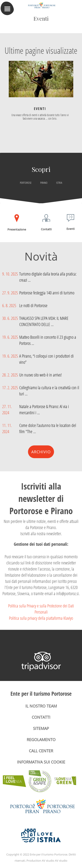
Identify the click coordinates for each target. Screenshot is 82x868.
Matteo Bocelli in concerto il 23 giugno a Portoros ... (48, 340)
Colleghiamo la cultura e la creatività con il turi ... (49, 391)
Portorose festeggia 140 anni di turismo (47, 293)
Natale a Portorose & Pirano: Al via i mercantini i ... (44, 409)
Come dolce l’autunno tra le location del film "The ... (48, 428)
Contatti (41, 717)
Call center (41, 751)
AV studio (61, 861)
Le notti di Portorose (33, 305)
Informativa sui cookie (41, 762)
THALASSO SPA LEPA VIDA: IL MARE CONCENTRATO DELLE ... (44, 321)
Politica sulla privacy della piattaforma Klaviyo (41, 618)
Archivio (41, 452)
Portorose (26, 183)
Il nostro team (41, 706)
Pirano (44, 183)
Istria (59, 183)
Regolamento (41, 740)
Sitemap (41, 728)
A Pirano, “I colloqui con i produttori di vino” (46, 359)
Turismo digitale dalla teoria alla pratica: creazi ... (48, 277)
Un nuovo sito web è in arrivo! (40, 375)
